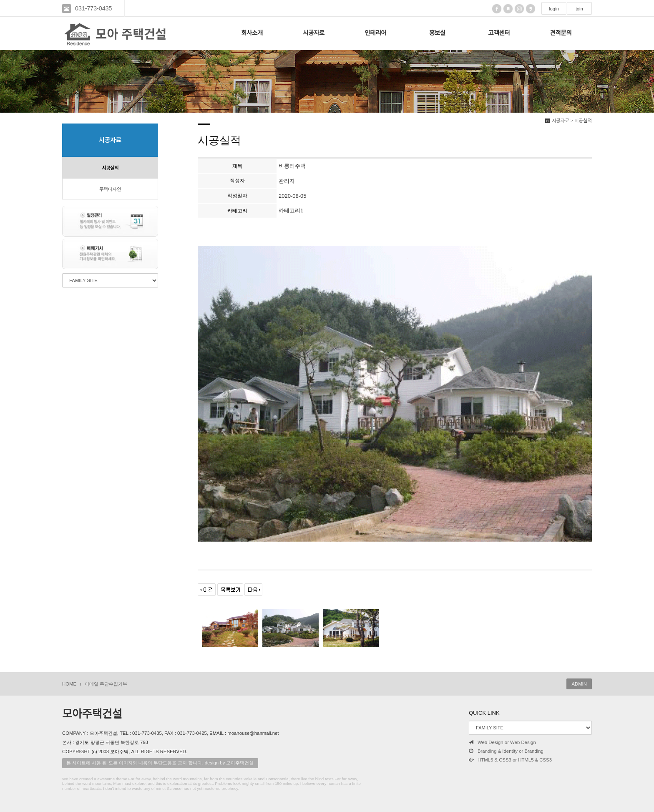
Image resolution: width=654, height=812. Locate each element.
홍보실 (437, 33)
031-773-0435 (93, 8)
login (554, 9)
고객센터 (499, 33)
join (579, 9)
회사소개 (252, 33)
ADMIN (579, 684)
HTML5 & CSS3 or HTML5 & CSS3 (510, 760)
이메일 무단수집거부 (106, 684)
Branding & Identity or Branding (506, 751)
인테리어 (375, 33)
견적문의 (561, 33)
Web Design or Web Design (502, 742)
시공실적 (110, 168)
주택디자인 (110, 189)
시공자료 (314, 33)
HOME (69, 684)
